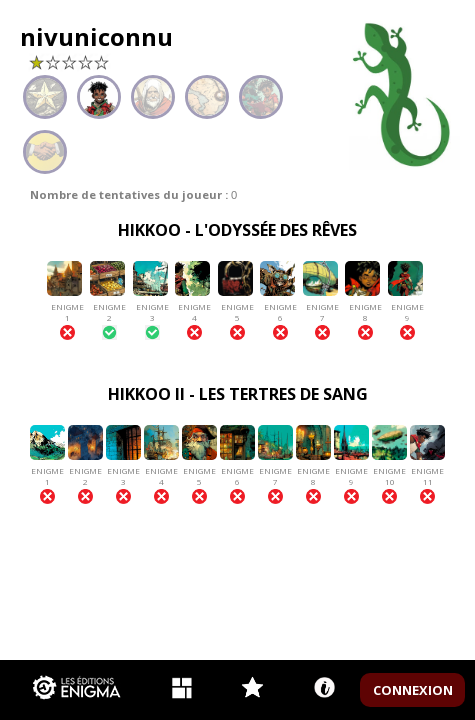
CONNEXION (413, 690)
